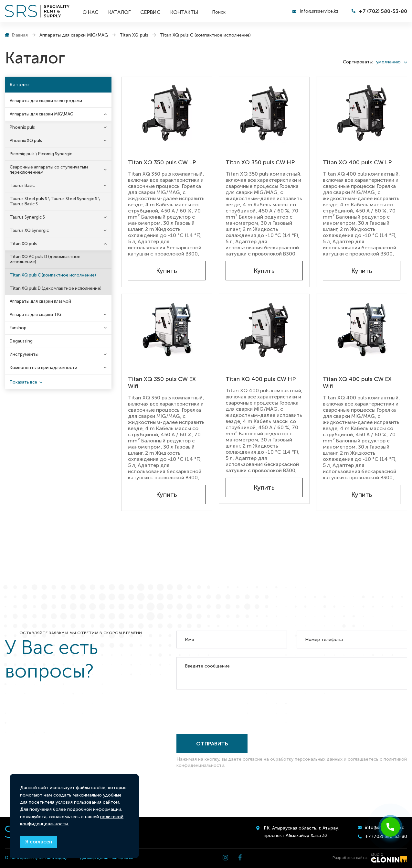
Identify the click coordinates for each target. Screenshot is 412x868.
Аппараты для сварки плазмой (40, 301)
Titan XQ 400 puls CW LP (357, 162)
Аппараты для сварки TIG (36, 315)
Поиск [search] (219, 12)
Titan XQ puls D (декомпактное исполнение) (56, 288)
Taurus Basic (22, 185)
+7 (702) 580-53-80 (383, 11)
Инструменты (24, 354)
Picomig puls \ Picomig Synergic (41, 154)
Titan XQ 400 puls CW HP (261, 379)
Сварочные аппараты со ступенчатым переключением (49, 170)
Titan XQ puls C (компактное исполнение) (53, 275)
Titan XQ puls (23, 244)
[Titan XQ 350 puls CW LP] (167, 113)
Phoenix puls (22, 127)
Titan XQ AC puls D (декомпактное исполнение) (45, 259)
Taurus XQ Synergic (29, 230)
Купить (167, 271)
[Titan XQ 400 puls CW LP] (362, 113)
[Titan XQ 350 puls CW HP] (264, 113)
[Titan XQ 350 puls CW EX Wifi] (167, 330)
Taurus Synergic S (27, 217)
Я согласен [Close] (39, 842)
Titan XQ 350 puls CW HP (260, 162)
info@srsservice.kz (319, 11)
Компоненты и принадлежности (43, 368)
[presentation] (226, 710)
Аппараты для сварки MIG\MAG (42, 114)
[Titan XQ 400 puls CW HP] (264, 330)
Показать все (23, 382)
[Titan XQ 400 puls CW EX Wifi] (362, 330)
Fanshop (18, 328)
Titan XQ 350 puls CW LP (162, 162)
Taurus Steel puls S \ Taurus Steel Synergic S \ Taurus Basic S (55, 201)
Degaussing (21, 341)
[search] (255, 11)
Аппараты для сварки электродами (46, 101)
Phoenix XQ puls (26, 141)
